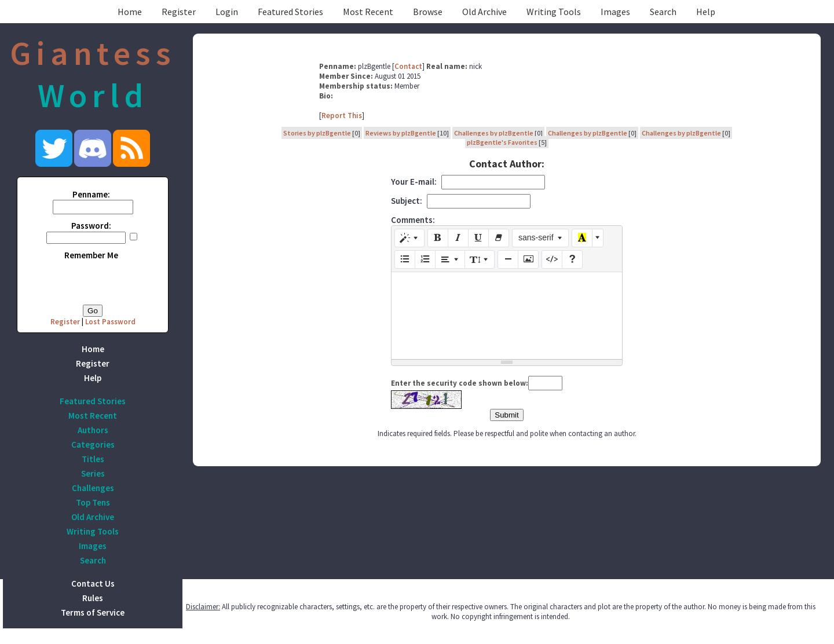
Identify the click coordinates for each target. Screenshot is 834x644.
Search (663, 12)
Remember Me (91, 255)
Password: (91, 226)
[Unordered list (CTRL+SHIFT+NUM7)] (405, 259)
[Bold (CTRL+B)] (438, 238)
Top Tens (93, 502)
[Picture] (528, 259)
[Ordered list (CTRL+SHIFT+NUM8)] (425, 259)
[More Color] (598, 238)
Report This (342, 116)
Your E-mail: (414, 182)
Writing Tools (554, 12)
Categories (93, 444)
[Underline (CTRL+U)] (478, 238)
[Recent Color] (582, 238)
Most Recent (368, 12)
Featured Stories (290, 12)
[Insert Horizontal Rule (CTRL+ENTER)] (508, 259)
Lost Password (110, 322)
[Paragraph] (450, 259)
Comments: (413, 220)
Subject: (407, 201)
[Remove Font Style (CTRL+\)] (499, 238)
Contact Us (93, 583)
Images (615, 12)
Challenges (93, 488)
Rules (93, 598)
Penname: (91, 194)
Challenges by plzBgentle (494, 133)
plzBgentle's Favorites (502, 142)
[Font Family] (541, 238)
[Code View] (552, 259)
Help (706, 12)
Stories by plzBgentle (317, 133)
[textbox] (507, 316)
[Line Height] (480, 259)
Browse (428, 12)
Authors (93, 430)
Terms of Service (93, 612)
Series (93, 473)
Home (130, 12)
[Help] (572, 259)
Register (179, 12)
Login (227, 12)
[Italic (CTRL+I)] (458, 238)
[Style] (409, 238)
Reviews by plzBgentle (401, 133)
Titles (93, 459)
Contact (408, 66)
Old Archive (484, 12)
